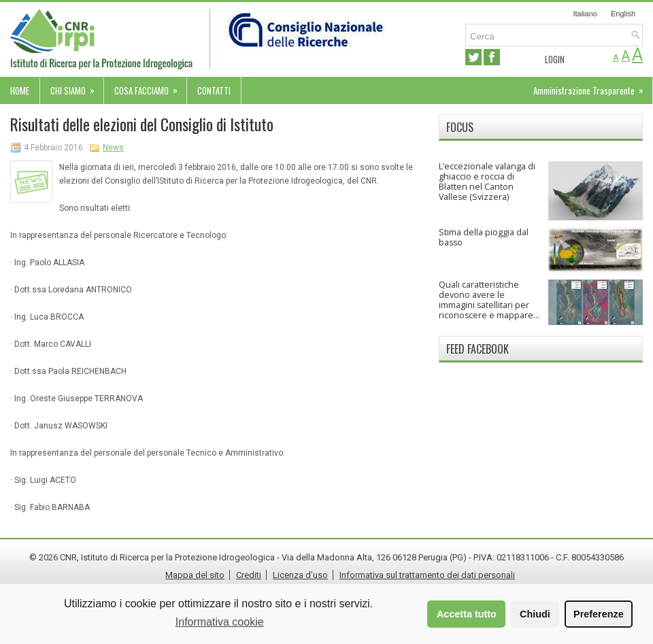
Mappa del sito (195, 575)
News (113, 148)
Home (20, 90)
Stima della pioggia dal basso (484, 237)
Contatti (214, 90)
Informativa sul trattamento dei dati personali (427, 575)
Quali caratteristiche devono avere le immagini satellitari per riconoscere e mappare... (489, 300)
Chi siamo (77, 87)
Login (555, 59)
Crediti (249, 575)
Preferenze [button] (599, 614)
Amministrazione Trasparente (593, 87)
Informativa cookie (220, 622)
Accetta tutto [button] (467, 614)
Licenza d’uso (300, 575)
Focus (460, 127)
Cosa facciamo (150, 87)
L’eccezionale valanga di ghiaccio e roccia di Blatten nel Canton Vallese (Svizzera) (487, 182)
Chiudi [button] (535, 614)
